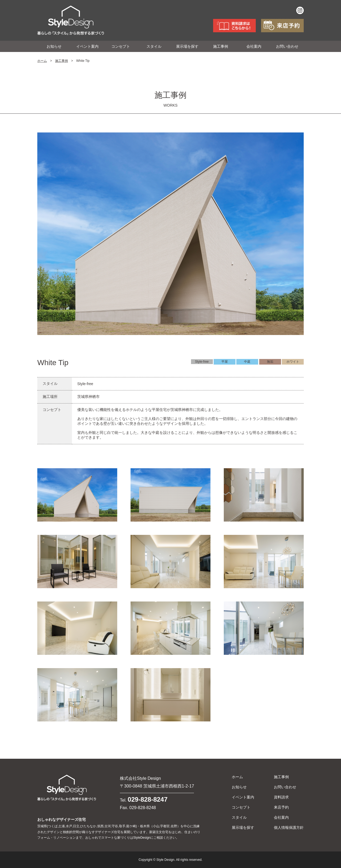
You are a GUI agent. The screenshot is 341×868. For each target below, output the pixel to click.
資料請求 (281, 797)
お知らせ (54, 46)
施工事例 (221, 46)
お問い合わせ (287, 46)
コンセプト (121, 46)
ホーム (42, 61)
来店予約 (281, 807)
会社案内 (254, 46)
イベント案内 (87, 46)
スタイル (154, 46)
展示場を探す (187, 46)
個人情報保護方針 (289, 827)
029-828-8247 (147, 799)
